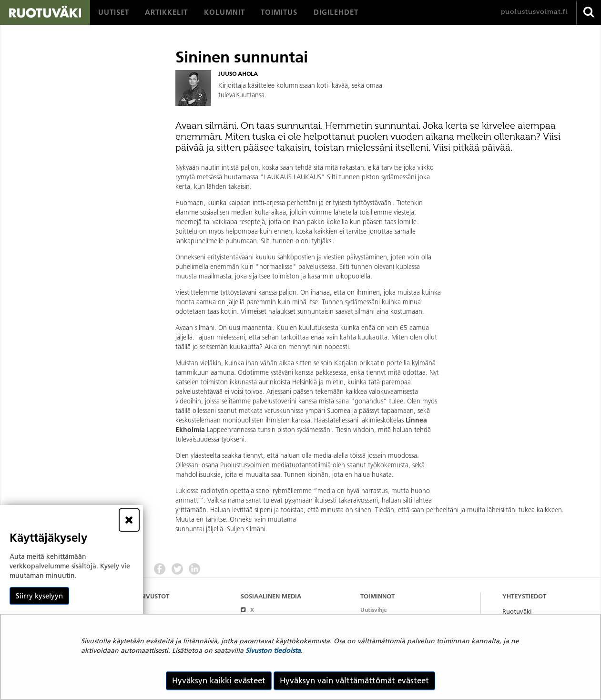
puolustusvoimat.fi (535, 12)
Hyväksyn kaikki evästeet (219, 680)
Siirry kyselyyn (39, 596)
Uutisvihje (374, 610)
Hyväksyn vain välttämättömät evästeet (354, 680)
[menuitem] (114, 12)
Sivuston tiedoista (273, 650)
